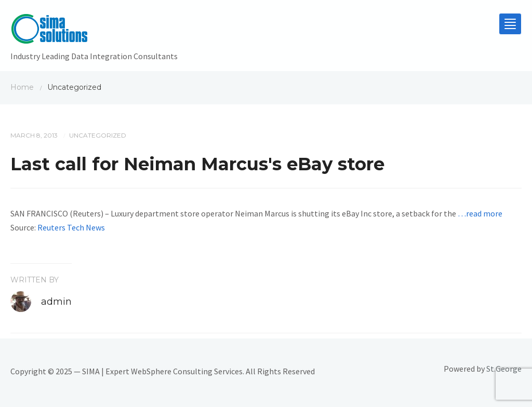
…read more (480, 213)
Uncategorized (98, 135)
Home (22, 87)
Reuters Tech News (71, 227)
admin (56, 302)
